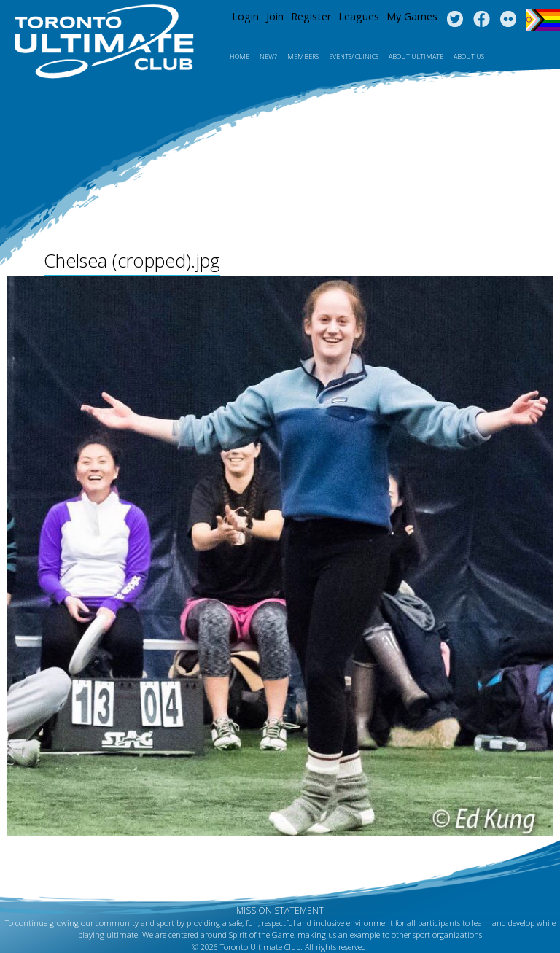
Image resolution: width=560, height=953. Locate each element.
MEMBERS (303, 57)
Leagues (359, 16)
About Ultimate (416, 57)
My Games (412, 16)
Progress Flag (543, 20)
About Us (469, 57)
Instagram (509, 20)
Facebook (482, 20)
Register (311, 16)
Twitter (455, 20)
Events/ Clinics (354, 57)
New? (268, 57)
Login (245, 16)
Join (275, 16)
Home (240, 57)
